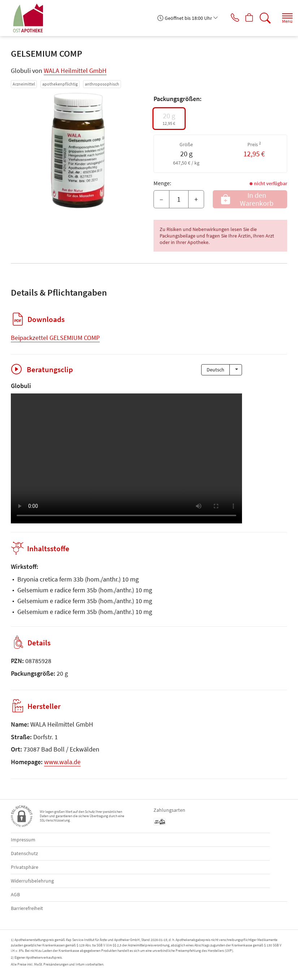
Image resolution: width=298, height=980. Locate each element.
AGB (15, 894)
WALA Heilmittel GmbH (75, 71)
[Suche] (264, 18)
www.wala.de (62, 762)
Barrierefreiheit (27, 908)
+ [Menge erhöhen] (196, 199)
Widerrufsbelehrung (32, 881)
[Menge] (179, 199)
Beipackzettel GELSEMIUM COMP (55, 338)
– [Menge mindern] (161, 199)
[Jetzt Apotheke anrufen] (229, 18)
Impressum (23, 840)
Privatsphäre (25, 867)
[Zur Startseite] (31, 18)
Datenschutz (24, 853)
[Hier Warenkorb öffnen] (247, 18)
